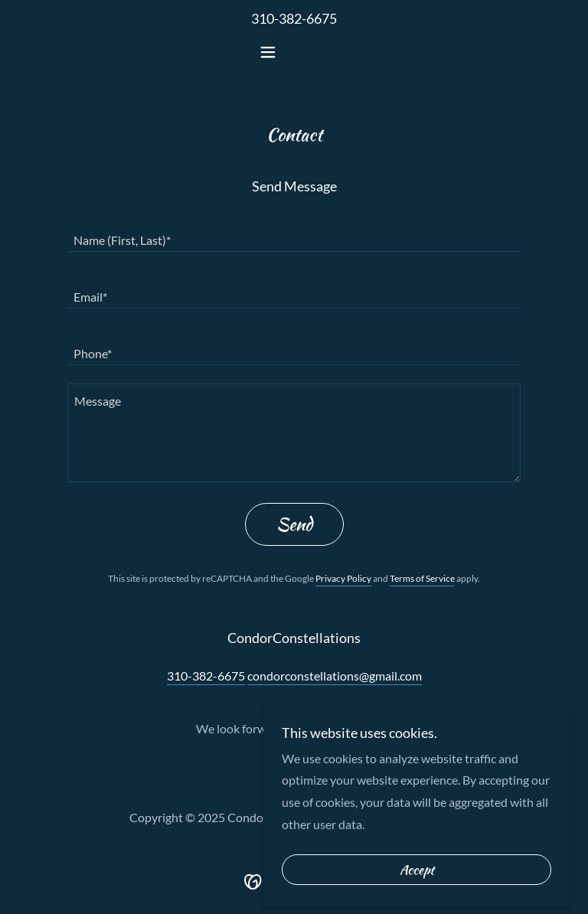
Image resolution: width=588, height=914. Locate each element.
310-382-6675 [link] (294, 18)
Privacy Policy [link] (343, 578)
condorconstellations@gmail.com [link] (335, 676)
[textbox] (294, 233)
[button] (294, 52)
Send (294, 524)
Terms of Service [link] (422, 578)
